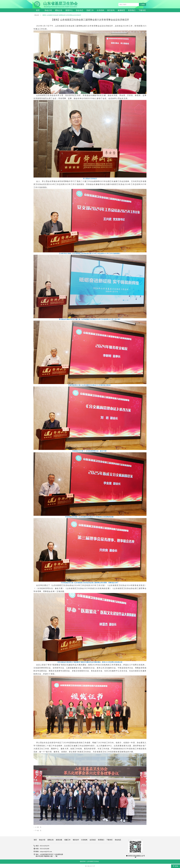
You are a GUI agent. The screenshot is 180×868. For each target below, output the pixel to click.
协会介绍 (48, 10)
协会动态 (80, 10)
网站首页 (37, 15)
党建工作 (90, 10)
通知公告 (59, 10)
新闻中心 (69, 10)
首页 (38, 10)
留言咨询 (111, 10)
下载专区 (142, 10)
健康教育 (121, 10)
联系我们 (132, 10)
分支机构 (100, 10)
